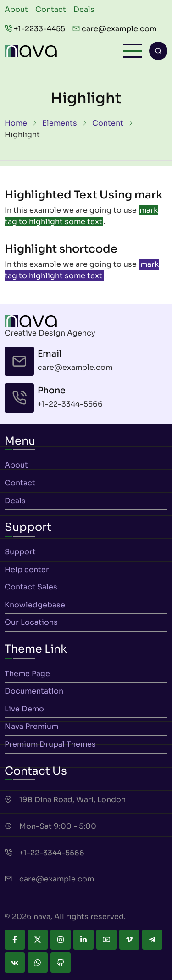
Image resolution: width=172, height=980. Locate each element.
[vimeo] (129, 940)
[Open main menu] (133, 51)
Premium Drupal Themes (50, 744)
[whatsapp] (38, 963)
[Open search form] (158, 51)
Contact (51, 9)
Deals (84, 9)
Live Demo (24, 709)
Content (108, 123)
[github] (61, 963)
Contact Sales (31, 587)
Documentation (34, 691)
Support (20, 552)
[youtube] (106, 940)
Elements (60, 123)
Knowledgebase (35, 605)
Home (16, 123)
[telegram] (152, 940)
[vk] (15, 963)
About (16, 9)
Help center (27, 570)
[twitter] (38, 940)
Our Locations (31, 622)
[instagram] (61, 940)
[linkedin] (83, 940)
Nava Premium (31, 726)
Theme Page (27, 674)
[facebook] (15, 940)
